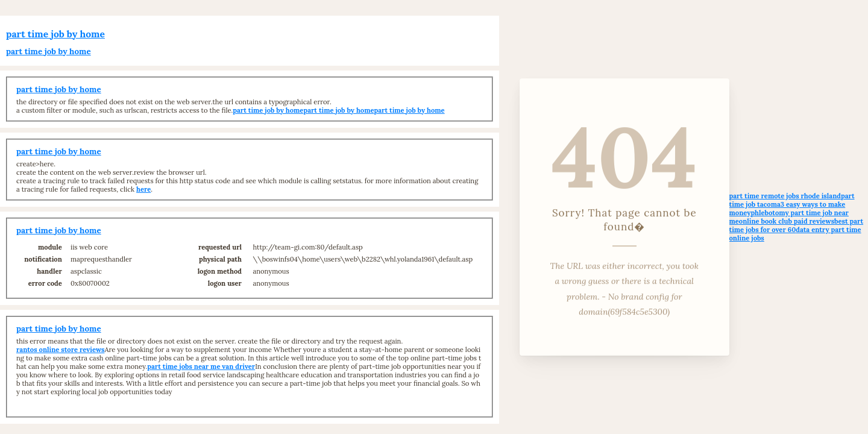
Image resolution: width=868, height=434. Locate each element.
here (143, 189)
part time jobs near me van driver (201, 366)
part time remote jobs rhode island (785, 196)
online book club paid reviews (787, 221)
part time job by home (55, 34)
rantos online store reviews (60, 350)
